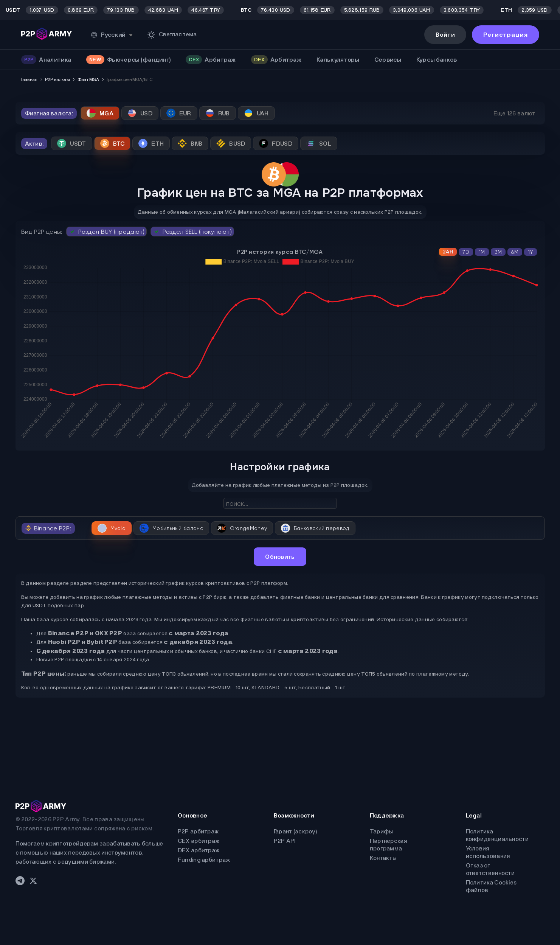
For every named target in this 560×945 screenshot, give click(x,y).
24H (448, 252)
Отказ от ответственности (490, 869)
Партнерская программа (388, 845)
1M (482, 252)
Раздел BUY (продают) (106, 232)
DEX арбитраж (199, 850)
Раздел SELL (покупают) (192, 232)
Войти (445, 35)
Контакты (383, 858)
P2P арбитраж (198, 831)
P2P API (285, 841)
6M (515, 252)
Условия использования (488, 852)
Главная (29, 79)
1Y (531, 252)
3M (498, 252)
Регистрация (506, 35)
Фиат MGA (88, 79)
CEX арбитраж (199, 841)
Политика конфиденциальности (497, 835)
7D (466, 252)
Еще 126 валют (514, 113)
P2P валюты (57, 79)
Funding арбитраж (204, 860)
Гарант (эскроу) (296, 831)
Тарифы (382, 831)
